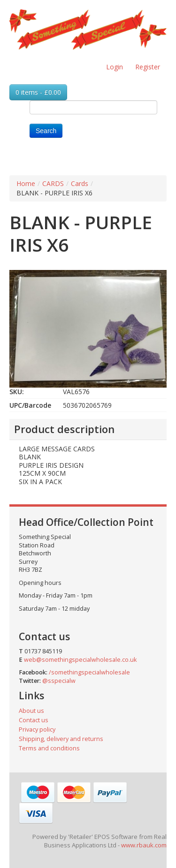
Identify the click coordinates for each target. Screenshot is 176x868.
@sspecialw (59, 681)
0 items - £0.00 (38, 92)
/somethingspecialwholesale (89, 672)
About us (31, 711)
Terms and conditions (49, 748)
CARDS (53, 183)
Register (148, 67)
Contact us (34, 720)
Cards (80, 183)
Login (115, 67)
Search (46, 131)
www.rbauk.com (144, 845)
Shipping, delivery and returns (61, 739)
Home (26, 183)
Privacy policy (37, 730)
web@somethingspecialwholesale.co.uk (80, 660)
